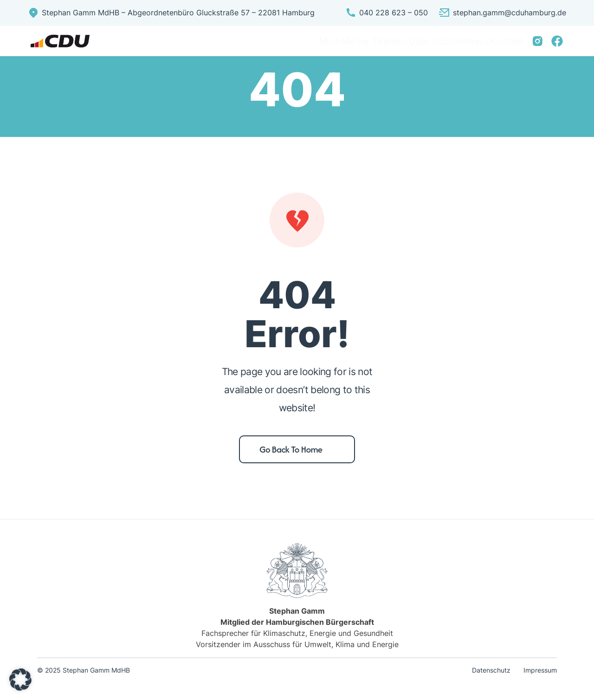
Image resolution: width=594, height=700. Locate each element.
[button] (20, 680)
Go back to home (291, 460)
